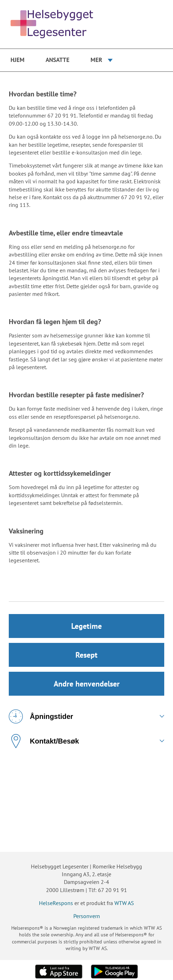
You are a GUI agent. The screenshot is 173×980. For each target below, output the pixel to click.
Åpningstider (41, 716)
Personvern (87, 916)
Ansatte (58, 60)
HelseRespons (56, 903)
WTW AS (124, 903)
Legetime (86, 626)
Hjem (18, 60)
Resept (86, 655)
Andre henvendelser (87, 684)
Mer (96, 60)
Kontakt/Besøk (44, 741)
